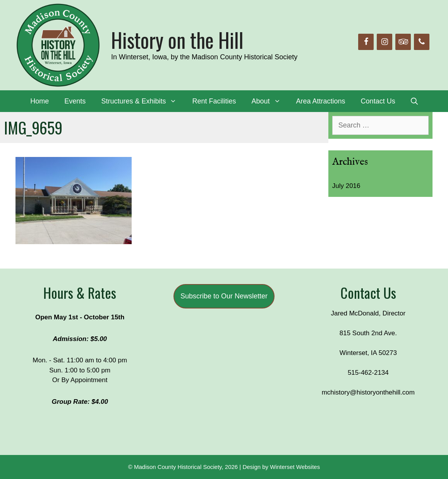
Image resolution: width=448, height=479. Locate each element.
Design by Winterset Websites (281, 467)
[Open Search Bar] (414, 101)
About (270, 101)
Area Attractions (321, 101)
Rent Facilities (214, 101)
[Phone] (422, 42)
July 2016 (346, 186)
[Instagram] (384, 42)
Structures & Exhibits (143, 101)
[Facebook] (366, 42)
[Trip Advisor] (403, 42)
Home (39, 101)
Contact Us (378, 101)
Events (75, 101)
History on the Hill (177, 40)
